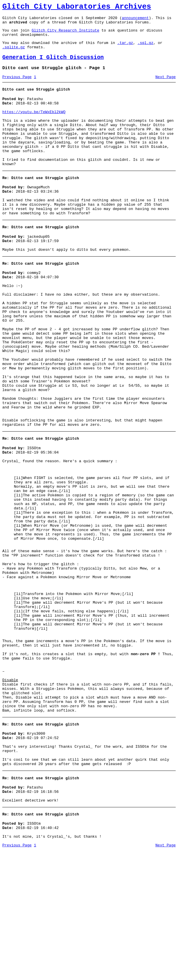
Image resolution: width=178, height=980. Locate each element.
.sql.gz (145, 49)
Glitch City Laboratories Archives (77, 8)
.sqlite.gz (14, 54)
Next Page (166, 86)
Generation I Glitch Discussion (53, 65)
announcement (135, 20)
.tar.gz (125, 49)
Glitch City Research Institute (65, 34)
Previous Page (17, 86)
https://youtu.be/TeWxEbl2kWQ (34, 125)
